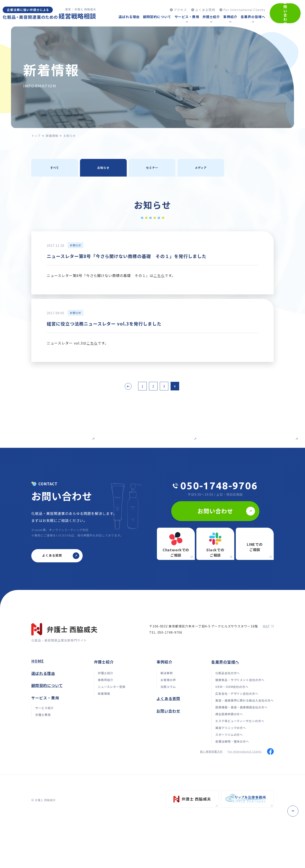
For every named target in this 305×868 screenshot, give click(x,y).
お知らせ (103, 168)
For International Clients (245, 807)
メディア (201, 168)
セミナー (152, 168)
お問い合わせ (168, 767)
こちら (159, 275)
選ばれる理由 (43, 729)
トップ (36, 136)
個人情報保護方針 (211, 807)
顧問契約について (47, 741)
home (38, 717)
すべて (55, 168)
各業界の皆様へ (225, 718)
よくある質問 (168, 754)
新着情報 (52, 136)
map (268, 682)
